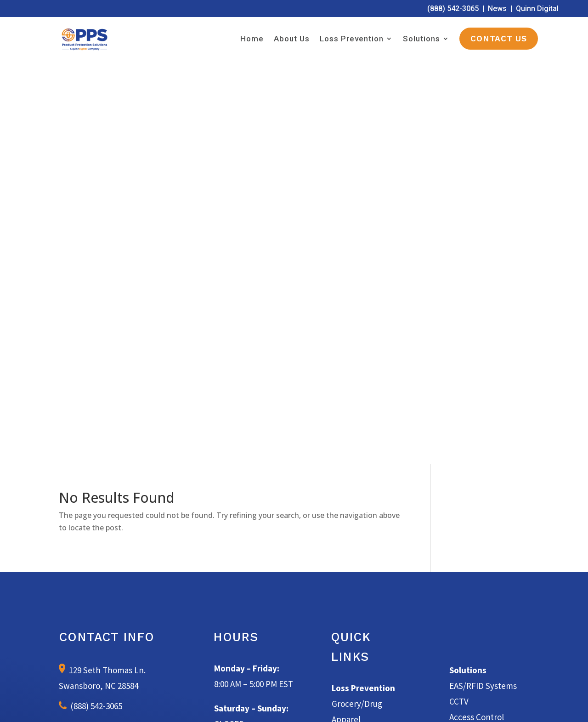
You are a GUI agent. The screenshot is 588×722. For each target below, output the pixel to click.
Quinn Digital (537, 9)
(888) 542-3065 (453, 9)
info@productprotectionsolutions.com (116, 335)
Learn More (294, 553)
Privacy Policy (389, 704)
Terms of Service (341, 704)
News (497, 9)
